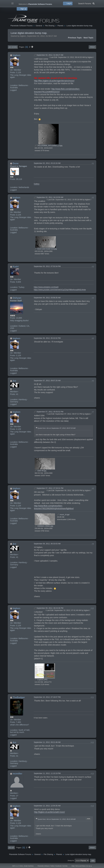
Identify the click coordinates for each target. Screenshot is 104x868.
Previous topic (75, 38)
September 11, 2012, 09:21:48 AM (47, 742)
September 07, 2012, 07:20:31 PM (50, 488)
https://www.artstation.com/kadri (46, 287)
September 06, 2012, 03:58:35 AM (47, 298)
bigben (16, 55)
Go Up (11, 848)
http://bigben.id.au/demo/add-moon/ (49, 812)
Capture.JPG (41, 680)
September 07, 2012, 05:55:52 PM (50, 412)
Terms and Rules (80, 866)
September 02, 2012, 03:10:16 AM (47, 163)
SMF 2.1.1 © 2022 (17, 866)
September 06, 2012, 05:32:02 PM (47, 338)
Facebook (58, 866)
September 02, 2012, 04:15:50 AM (50, 197)
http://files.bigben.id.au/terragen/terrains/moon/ (54, 81)
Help (73, 866)
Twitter (52, 866)
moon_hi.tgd (63, 515)
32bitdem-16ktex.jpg (44, 526)
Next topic (88, 38)
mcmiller (17, 774)
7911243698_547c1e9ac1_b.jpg (49, 146)
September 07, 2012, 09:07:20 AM (47, 381)
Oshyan (17, 298)
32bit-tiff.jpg (40, 471)
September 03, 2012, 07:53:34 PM (47, 266)
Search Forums (86, 3)
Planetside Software (43, 866)
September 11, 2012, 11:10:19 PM (47, 773)
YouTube (65, 866)
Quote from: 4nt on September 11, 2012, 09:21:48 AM (57, 819)
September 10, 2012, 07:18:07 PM (47, 697)
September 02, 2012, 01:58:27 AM (50, 55)
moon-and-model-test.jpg (46, 249)
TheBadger (19, 697)
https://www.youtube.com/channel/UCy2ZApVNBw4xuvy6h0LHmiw (60, 290)
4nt (14, 381)
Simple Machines (29, 866)
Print (92, 47)
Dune (16, 163)
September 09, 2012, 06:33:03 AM (47, 544)
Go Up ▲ (89, 866)
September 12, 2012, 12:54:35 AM (47, 806)
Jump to (71, 860)
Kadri (16, 267)
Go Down (13, 47)
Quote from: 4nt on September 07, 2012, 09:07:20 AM (57, 428)
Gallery (37, 184)
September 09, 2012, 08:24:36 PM (50, 608)
